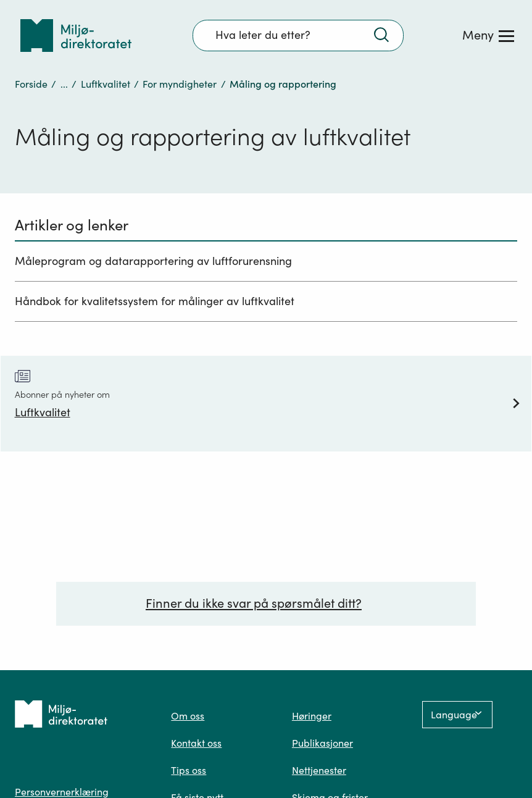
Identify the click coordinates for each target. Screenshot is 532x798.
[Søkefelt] (298, 35)
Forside (31, 84)
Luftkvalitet (106, 84)
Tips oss (189, 770)
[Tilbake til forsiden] (76, 36)
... (64, 84)
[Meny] (488, 35)
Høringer (312, 716)
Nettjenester (319, 770)
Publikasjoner (322, 743)
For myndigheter (180, 84)
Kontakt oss (196, 743)
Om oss (188, 716)
